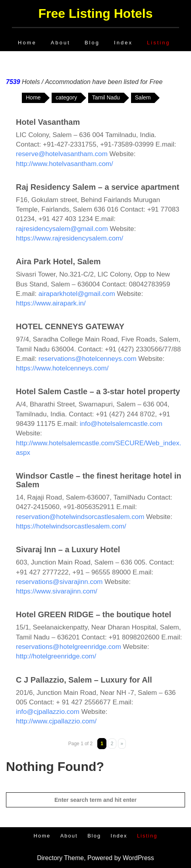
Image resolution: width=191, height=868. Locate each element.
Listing (159, 43)
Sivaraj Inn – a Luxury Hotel (68, 549)
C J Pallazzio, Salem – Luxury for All (84, 680)
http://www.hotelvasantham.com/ (65, 164)
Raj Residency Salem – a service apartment (97, 187)
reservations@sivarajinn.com (59, 582)
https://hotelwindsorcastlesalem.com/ (71, 526)
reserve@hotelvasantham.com (62, 154)
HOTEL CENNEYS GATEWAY (70, 326)
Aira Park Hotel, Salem (58, 261)
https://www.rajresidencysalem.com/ (69, 238)
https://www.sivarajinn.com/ (57, 591)
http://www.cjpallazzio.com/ (56, 721)
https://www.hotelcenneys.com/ (62, 368)
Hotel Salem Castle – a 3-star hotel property (98, 391)
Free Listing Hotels (95, 13)
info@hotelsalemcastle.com (121, 424)
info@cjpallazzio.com (48, 712)
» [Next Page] (122, 744)
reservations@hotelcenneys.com (88, 359)
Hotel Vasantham (48, 122)
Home (27, 43)
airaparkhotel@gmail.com (77, 294)
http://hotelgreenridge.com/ (56, 656)
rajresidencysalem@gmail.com (62, 229)
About (61, 43)
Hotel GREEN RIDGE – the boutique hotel (94, 614)
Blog (92, 43)
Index (123, 43)
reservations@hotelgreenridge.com (68, 647)
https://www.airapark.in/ (51, 303)
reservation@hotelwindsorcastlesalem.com (80, 517)
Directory (50, 858)
